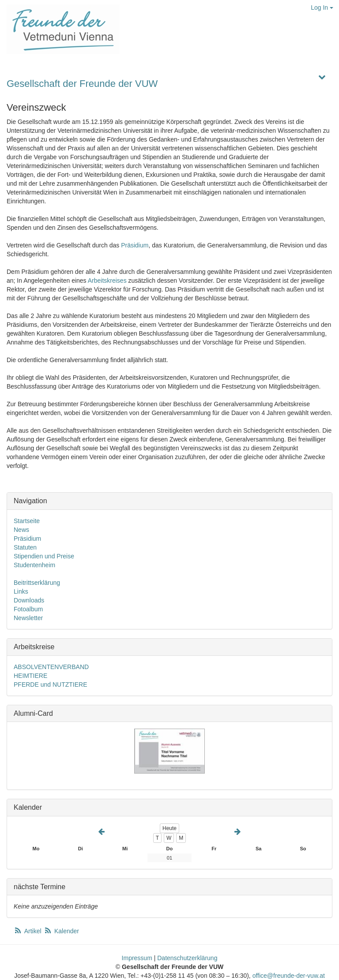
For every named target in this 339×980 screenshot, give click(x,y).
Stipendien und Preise (44, 556)
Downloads (29, 600)
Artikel (28, 931)
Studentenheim (34, 565)
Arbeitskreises (107, 281)
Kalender (61, 931)
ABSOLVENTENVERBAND (51, 667)
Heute (169, 828)
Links (21, 591)
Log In (322, 7)
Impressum (137, 958)
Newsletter (28, 618)
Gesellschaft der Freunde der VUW (82, 84)
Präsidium (135, 245)
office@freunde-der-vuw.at (289, 976)
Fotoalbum (28, 609)
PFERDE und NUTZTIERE (50, 685)
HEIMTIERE (30, 676)
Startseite (27, 521)
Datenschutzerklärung (187, 958)
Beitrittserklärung (37, 583)
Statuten (25, 547)
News (21, 530)
